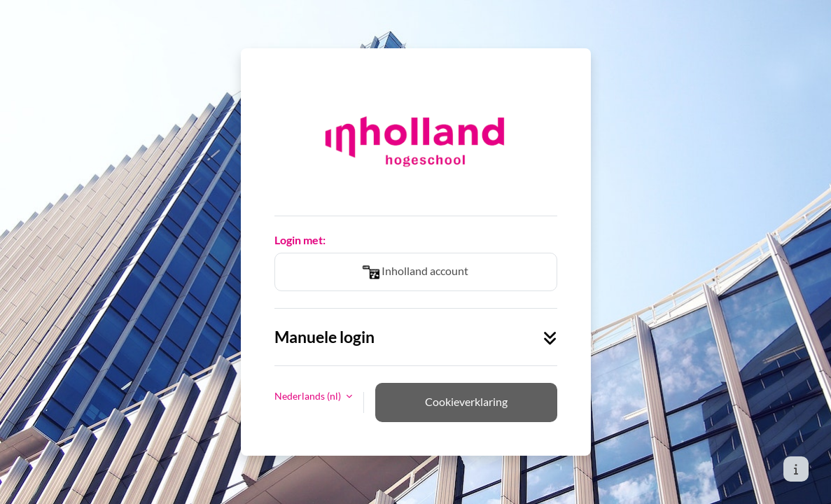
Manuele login (416, 337)
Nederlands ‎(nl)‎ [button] (309, 396)
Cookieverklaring (466, 401)
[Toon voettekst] (796, 469)
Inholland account (415, 272)
